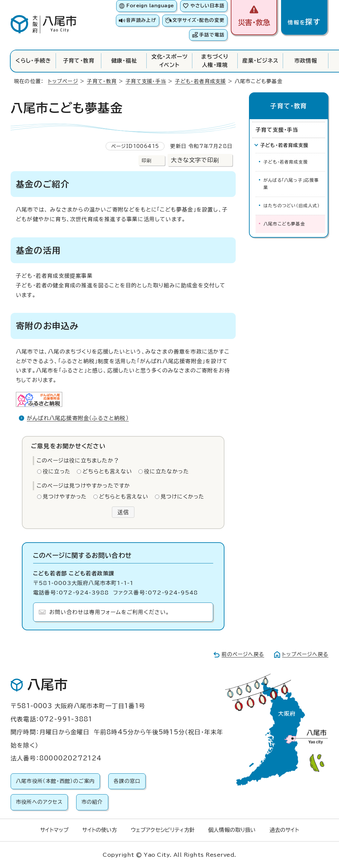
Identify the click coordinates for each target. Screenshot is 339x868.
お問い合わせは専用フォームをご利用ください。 (109, 612)
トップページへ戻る (305, 654)
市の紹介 (92, 802)
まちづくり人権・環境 (215, 61)
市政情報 (306, 61)
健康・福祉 (124, 61)
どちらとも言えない (107, 471)
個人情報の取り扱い (232, 830)
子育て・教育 (79, 61)
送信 (123, 512)
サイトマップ (54, 830)
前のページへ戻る (243, 654)
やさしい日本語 (207, 6)
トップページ (63, 81)
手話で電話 (212, 35)
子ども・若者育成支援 (200, 81)
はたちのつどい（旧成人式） (292, 206)
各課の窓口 (127, 781)
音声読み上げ (141, 20)
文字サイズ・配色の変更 (198, 20)
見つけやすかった (65, 497)
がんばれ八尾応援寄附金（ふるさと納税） (78, 418)
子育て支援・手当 (146, 81)
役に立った (57, 471)
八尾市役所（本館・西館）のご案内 (55, 781)
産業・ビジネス (260, 61)
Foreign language (150, 6)
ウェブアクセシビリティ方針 (163, 830)
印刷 (147, 160)
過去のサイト (284, 830)
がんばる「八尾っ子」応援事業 (291, 184)
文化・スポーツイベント (169, 61)
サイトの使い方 (99, 830)
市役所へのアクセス (39, 802)
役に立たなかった (167, 471)
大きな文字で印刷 (195, 160)
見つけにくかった (183, 497)
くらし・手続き (33, 61)
